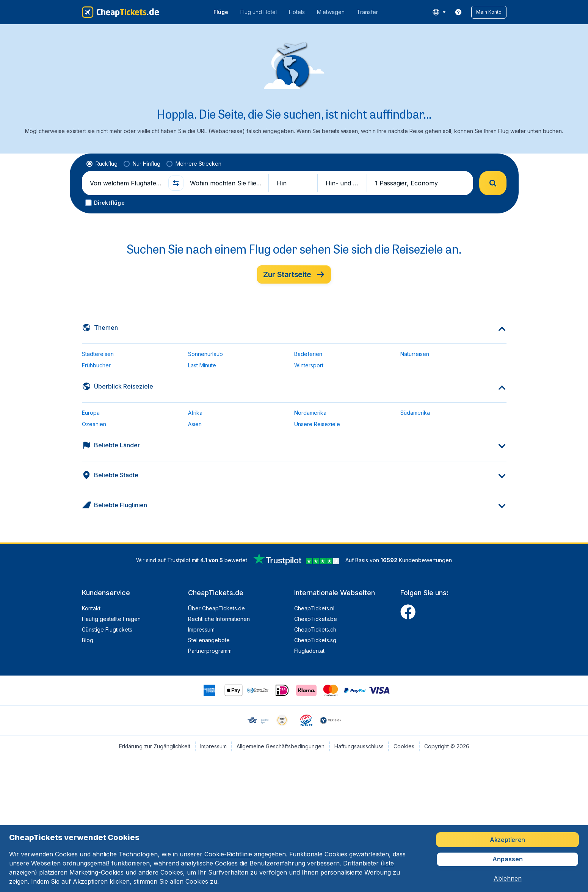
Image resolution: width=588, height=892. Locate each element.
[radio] (102, 164)
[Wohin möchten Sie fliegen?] (226, 183)
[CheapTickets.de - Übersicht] (121, 12)
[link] (458, 12)
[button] (489, 12)
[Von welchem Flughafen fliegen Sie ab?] (126, 183)
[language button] (439, 12)
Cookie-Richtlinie (228, 854)
